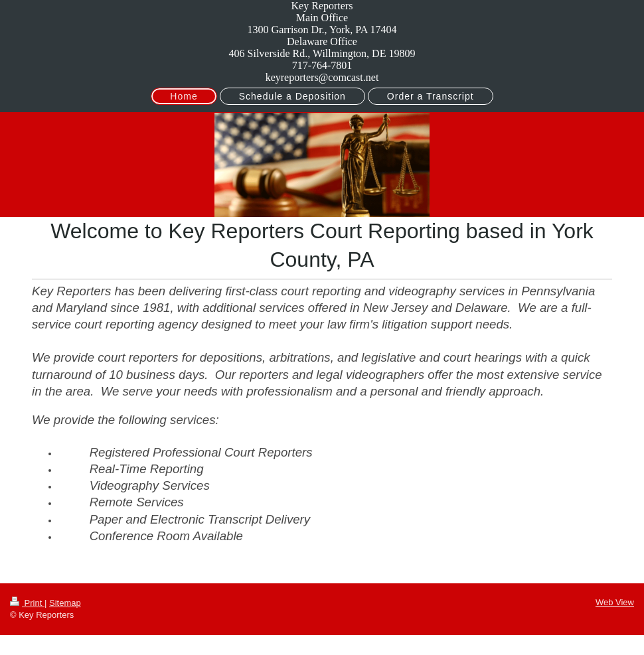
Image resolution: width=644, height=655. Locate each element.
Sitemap (65, 603)
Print (27, 603)
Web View (615, 602)
